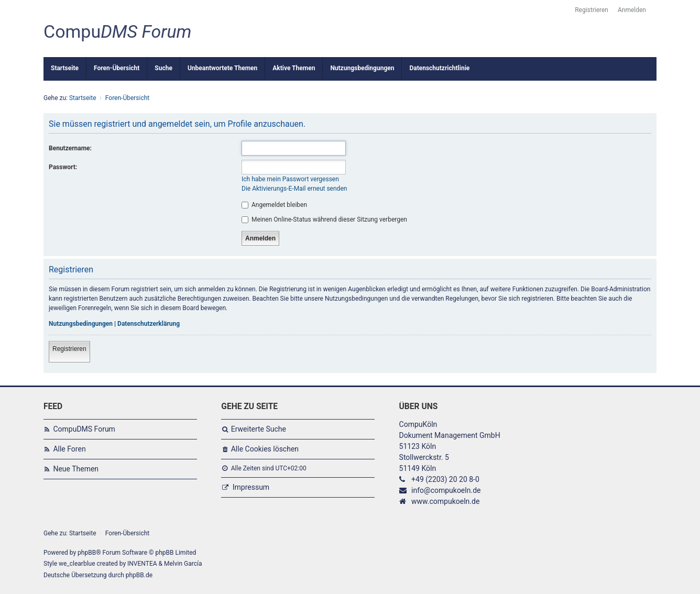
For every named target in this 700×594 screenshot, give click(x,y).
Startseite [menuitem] (65, 68)
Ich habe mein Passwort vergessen (290, 179)
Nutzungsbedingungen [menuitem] (362, 68)
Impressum (251, 487)
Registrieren (69, 349)
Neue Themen (76, 469)
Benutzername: (70, 148)
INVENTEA (142, 564)
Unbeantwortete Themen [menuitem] (222, 68)
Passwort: (63, 167)
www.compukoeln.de (445, 501)
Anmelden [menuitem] (632, 10)
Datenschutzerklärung (149, 324)
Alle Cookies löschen (265, 449)
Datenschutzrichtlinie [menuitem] (439, 68)
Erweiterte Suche (259, 429)
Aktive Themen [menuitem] (294, 68)
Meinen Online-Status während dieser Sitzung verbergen (324, 219)
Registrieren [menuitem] (592, 10)
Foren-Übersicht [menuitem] (117, 68)
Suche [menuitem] (163, 68)
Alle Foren (69, 449)
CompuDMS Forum (84, 429)
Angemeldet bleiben (274, 205)
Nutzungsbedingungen (81, 324)
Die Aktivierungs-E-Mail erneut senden (294, 189)
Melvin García (183, 564)
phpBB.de (139, 575)
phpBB (87, 553)
